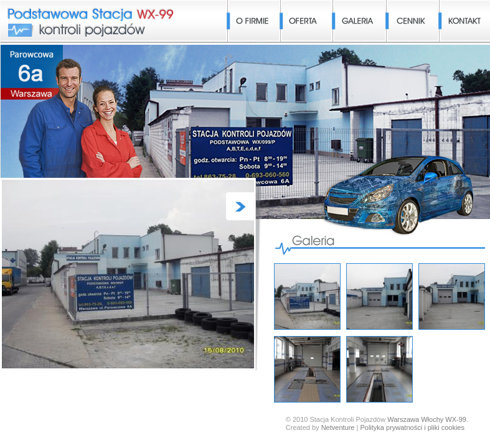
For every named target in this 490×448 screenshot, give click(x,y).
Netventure (338, 427)
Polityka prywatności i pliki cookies (412, 427)
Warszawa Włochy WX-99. (428, 419)
